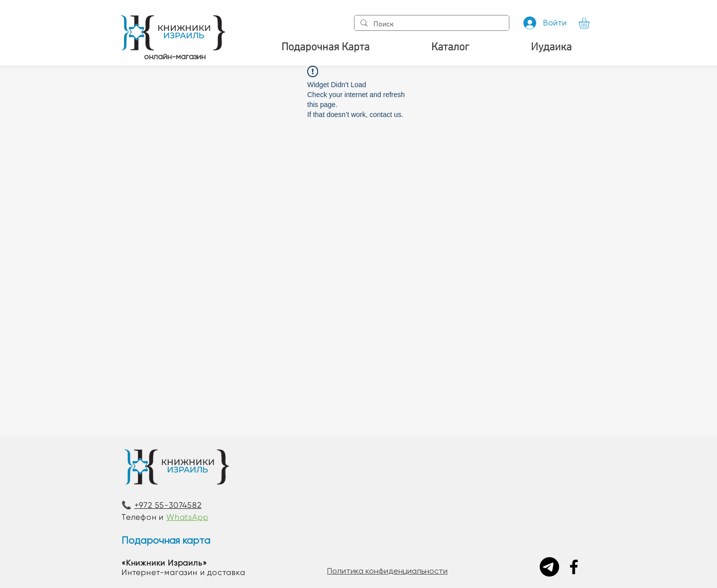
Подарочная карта (166, 540)
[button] (591, 23)
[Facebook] (574, 567)
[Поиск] (431, 25)
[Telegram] (549, 567)
